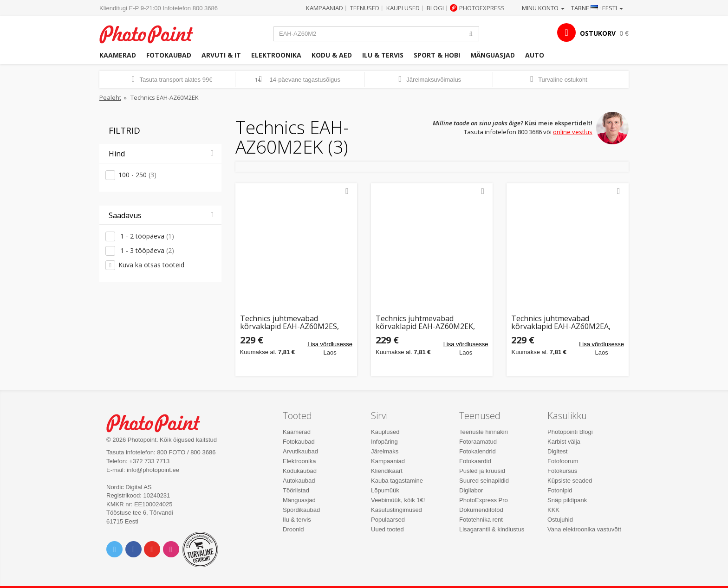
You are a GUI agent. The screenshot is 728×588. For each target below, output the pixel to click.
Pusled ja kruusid (482, 471)
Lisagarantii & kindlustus (492, 529)
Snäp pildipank (567, 500)
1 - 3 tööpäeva (146, 250)
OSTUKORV (598, 33)
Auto (535, 55)
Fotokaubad (169, 55)
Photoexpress (482, 8)
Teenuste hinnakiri (484, 432)
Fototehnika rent (481, 520)
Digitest (557, 451)
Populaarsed (388, 520)
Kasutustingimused (396, 510)
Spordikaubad (301, 510)
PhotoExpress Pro (484, 500)
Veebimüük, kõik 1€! (398, 500)
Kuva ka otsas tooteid (151, 265)
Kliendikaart (387, 471)
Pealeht (110, 97)
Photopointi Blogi (570, 432)
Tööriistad (296, 490)
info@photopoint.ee (153, 470)
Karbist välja (564, 442)
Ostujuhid (560, 520)
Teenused (365, 8)
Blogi (435, 8)
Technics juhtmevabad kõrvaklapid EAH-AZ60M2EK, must (425, 323)
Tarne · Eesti (597, 8)
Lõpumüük (385, 490)
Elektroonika (276, 55)
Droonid (293, 529)
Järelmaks (385, 451)
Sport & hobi (437, 55)
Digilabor (471, 490)
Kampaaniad (325, 8)
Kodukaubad (300, 471)
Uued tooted (387, 529)
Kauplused (403, 8)
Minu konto (543, 8)
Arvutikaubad (300, 451)
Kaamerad (118, 55)
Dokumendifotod (481, 510)
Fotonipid (560, 490)
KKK (553, 510)
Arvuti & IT (221, 55)
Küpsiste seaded (570, 481)
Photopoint (152, 33)
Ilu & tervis (383, 55)
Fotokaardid (475, 461)
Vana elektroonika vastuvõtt (584, 529)
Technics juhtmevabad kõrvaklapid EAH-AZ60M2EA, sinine (561, 323)
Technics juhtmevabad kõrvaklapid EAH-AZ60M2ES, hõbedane (289, 323)
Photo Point (159, 422)
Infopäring (384, 442)
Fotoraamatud (478, 442)
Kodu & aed (332, 55)
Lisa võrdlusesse (330, 344)
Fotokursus (562, 471)
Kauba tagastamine (397, 481)
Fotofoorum (563, 461)
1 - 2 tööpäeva (146, 236)
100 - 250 (137, 175)
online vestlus (573, 132)
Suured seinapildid (484, 481)
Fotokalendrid (478, 451)
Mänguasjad (493, 55)
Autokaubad (299, 481)
